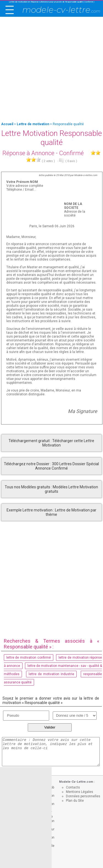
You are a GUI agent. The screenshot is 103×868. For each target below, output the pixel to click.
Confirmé (71, 153)
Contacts (73, 787)
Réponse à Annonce (28, 153)
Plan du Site (75, 801)
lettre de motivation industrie (51, 674)
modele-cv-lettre (61, 10)
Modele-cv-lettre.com (86, 175)
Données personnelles (83, 796)
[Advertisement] (51, 70)
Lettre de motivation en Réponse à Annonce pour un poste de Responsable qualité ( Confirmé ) (51, 2)
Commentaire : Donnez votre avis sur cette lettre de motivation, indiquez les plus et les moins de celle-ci (51, 752)
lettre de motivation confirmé (29, 658)
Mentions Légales (80, 792)
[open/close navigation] (10, 10)
